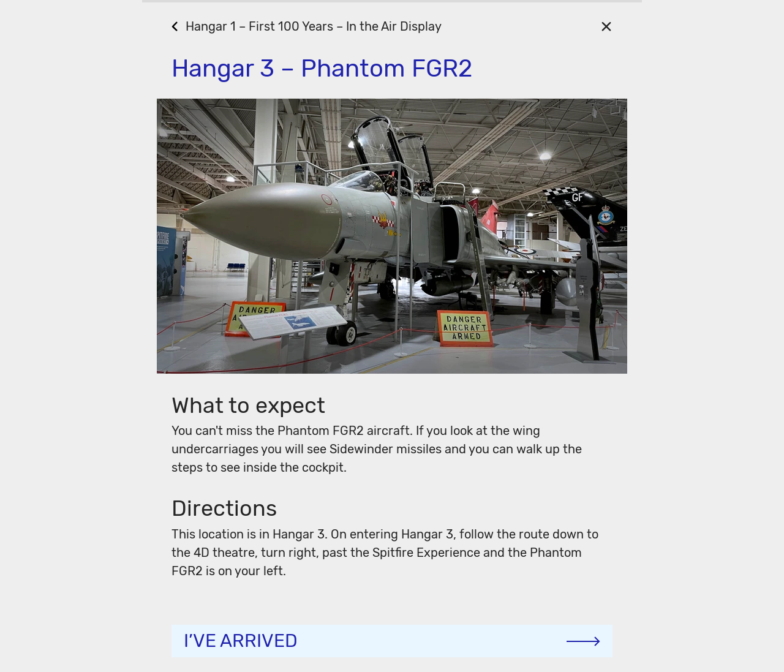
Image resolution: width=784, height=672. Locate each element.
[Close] (606, 26)
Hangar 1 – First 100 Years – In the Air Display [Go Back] (314, 26)
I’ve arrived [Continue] (241, 641)
